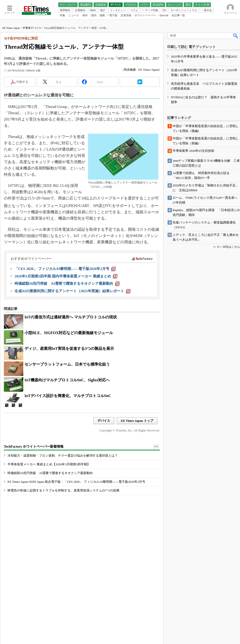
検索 (236, 36)
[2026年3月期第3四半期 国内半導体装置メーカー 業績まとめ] (66, 276)
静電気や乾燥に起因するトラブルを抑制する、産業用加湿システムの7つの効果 (64, 490)
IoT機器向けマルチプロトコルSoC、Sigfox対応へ (67, 380)
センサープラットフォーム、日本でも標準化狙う (67, 364)
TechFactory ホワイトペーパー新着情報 (34, 447)
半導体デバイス (32, 28)
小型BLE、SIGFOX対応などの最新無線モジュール (69, 333)
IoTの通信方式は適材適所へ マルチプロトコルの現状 (71, 317)
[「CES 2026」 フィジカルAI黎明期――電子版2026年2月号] (65, 269)
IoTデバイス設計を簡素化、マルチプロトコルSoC (68, 396)
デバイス (104, 421)
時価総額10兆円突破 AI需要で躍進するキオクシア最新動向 (50, 473)
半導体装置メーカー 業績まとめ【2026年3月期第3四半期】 (49, 464)
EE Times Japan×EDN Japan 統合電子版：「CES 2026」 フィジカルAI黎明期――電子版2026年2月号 (76, 482)
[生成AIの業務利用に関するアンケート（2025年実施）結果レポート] (72, 291)
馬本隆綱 (130, 70)
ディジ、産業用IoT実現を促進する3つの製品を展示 (69, 349)
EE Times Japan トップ (137, 421)
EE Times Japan (11, 28)
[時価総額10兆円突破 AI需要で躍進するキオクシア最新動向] (67, 284)
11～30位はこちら (228, 247)
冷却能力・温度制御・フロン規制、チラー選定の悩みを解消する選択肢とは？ (63, 456)
